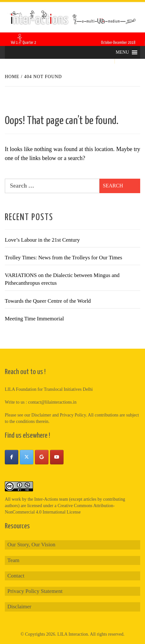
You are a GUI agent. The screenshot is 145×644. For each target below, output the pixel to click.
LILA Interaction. (73, 634)
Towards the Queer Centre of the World (48, 301)
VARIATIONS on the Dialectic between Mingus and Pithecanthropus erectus (62, 279)
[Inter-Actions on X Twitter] (27, 457)
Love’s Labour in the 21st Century (42, 240)
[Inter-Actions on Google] (42, 457)
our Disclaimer (38, 415)
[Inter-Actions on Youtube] (57, 457)
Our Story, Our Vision (31, 545)
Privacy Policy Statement (35, 591)
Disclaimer (19, 607)
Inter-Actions (46, 499)
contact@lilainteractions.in (52, 402)
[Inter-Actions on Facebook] (12, 457)
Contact (16, 576)
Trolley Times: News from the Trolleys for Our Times (64, 258)
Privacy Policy (73, 415)
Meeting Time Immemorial (34, 319)
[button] (122, 52)
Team (13, 560)
